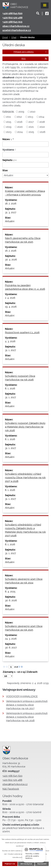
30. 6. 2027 (11, 648)
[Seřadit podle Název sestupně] (13, 140)
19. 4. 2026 (11, 307)
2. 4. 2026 (10, 298)
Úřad (14, 37)
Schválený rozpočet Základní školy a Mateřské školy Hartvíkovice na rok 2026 (25, 427)
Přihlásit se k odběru (30, 52)
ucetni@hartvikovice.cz (17, 30)
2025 (31, 132)
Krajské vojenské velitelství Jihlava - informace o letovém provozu (25, 193)
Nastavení (42, 864)
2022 (42, 127)
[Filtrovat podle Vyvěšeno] (25, 155)
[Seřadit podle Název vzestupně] (13, 139)
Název (7, 139)
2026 (43, 132)
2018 (42, 122)
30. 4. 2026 (11, 260)
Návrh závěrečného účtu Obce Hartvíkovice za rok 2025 (23, 240)
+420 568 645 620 (12, 13)
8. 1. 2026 (10, 388)
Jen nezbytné (26, 864)
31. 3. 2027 (11, 212)
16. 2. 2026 (11, 251)
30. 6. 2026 (11, 600)
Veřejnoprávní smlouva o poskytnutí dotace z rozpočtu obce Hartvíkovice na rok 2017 (27, 705)
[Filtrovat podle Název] (25, 144)
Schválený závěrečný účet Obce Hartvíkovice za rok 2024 (24, 581)
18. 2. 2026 (11, 204)
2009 (21, 112)
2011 (8, 117)
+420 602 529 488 (12, 18)
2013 (30, 117)
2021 (31, 127)
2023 (9, 132)
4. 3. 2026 (10, 341)
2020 (20, 127)
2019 (9, 127)
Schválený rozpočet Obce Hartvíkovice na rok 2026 (20, 378)
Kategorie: (8, 111)
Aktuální (10, 221)
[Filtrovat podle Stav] (25, 175)
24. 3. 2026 (11, 639)
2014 (42, 117)
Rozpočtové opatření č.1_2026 (22, 332)
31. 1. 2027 (10, 350)
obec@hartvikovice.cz (16, 26)
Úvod (5, 37)
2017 (31, 122)
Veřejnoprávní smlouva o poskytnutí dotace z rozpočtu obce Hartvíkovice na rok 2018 (27, 717)
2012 (19, 117)
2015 (9, 122)
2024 (20, 132)
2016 (20, 122)
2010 (33, 112)
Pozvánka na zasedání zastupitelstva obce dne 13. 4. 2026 (25, 287)
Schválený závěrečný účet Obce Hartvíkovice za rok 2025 (24, 628)
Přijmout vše (10, 864)
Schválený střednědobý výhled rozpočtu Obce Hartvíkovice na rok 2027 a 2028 (25, 478)
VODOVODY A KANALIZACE (22, 696)
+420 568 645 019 (12, 22)
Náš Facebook (11, 789)
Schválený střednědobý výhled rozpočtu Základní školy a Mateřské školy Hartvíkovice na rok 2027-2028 (25, 530)
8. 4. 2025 (10, 592)
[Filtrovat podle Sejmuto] (25, 165)
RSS (34, 59)
